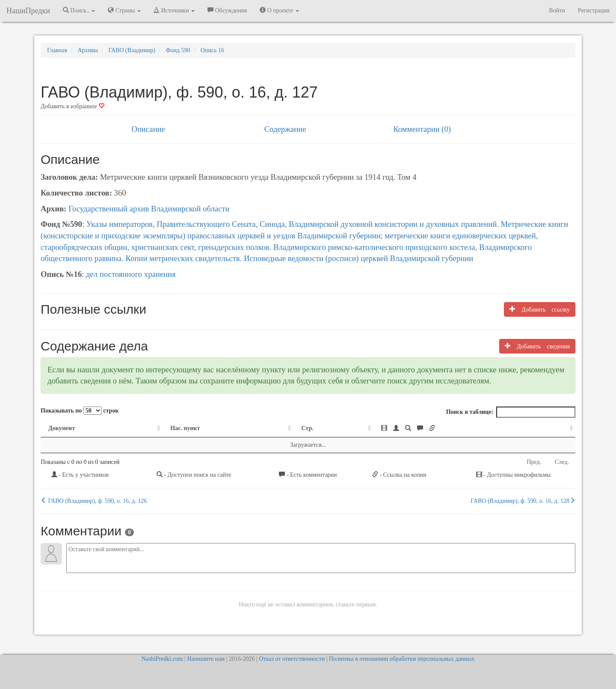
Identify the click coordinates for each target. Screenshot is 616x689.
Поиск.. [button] (79, 10)
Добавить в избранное (73, 106)
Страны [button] (124, 10)
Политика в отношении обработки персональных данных (402, 659)
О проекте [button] (279, 10)
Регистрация (594, 10)
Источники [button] (174, 10)
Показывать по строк (80, 411)
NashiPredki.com (162, 659)
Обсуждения (227, 10)
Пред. (534, 462)
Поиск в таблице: (511, 412)
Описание (148, 129)
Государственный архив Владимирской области (149, 209)
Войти (557, 10)
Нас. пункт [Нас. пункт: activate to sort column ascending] (185, 428)
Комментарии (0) (422, 129)
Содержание (285, 129)
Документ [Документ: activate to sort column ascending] (62, 428)
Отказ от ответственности (292, 659)
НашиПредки (28, 11)
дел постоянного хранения (131, 274)
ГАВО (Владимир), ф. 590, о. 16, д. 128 (523, 501)
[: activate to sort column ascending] (474, 429)
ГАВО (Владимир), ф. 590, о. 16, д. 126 (94, 501)
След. (562, 462)
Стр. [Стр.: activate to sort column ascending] (307, 428)
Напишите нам (206, 659)
